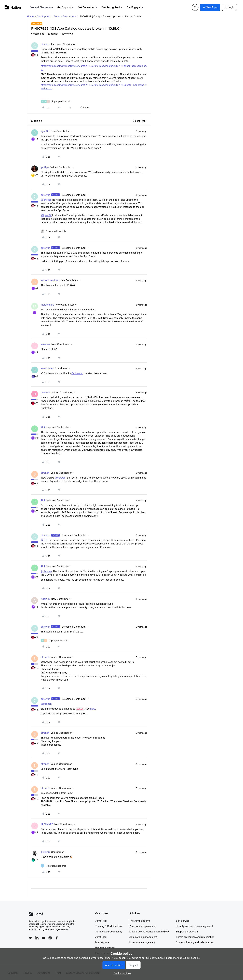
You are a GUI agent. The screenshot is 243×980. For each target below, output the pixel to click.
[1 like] (53, 231)
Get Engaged (135, 7)
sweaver (45, 344)
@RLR (44, 540)
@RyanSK (46, 215)
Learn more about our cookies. (183, 958)
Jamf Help (101, 921)
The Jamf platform (140, 921)
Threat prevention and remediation (195, 937)
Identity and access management (194, 926)
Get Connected (88, 7)
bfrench (45, 473)
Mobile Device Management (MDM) (149, 932)
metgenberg (47, 305)
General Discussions (42, 7)
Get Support (66, 7)
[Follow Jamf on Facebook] (57, 938)
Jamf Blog (101, 937)
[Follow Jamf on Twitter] (30, 938)
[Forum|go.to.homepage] (13, 7)
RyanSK (45, 131)
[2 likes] (54, 640)
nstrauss (45, 392)
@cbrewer (77, 373)
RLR (43, 427)
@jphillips (46, 200)
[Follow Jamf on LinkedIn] (37, 938)
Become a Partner (105, 948)
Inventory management (142, 942)
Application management (143, 937)
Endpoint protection (187, 932)
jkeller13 (45, 852)
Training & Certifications (109, 926)
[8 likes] (56, 101)
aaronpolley (47, 368)
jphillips (45, 167)
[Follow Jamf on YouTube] (44, 938)
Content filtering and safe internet (195, 942)
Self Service (183, 921)
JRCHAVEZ (47, 824)
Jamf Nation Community (109, 932)
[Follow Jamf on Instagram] (50, 938)
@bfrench (46, 704)
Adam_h (45, 599)
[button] (210, 7)
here (93, 709)
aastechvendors (50, 280)
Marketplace (102, 942)
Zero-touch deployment (143, 926)
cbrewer (45, 44)
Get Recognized (112, 7)
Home (30, 16)
